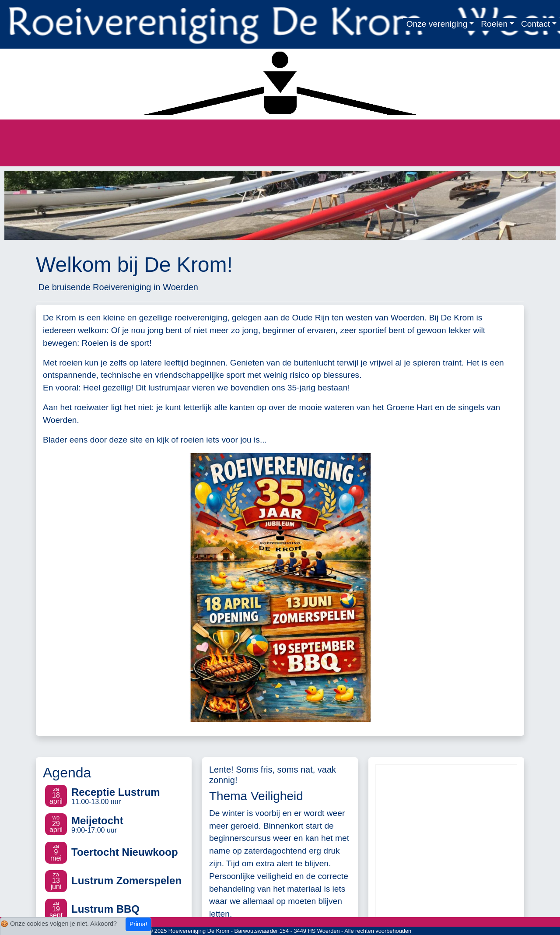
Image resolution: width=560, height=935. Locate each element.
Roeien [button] (494, 24)
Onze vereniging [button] (437, 24)
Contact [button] (535, 24)
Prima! (138, 924)
